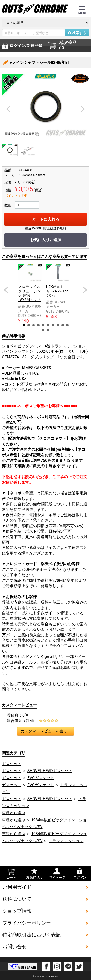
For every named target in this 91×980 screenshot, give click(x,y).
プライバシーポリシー (27, 923)
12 (48, 330)
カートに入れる (46, 219)
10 (67, 325)
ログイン (26, 46)
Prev (6, 290)
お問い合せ (15, 946)
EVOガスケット (41, 778)
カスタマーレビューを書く (45, 731)
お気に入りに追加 (46, 240)
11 (43, 330)
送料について (17, 899)
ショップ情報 (17, 911)
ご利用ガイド (17, 887)
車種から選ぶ (14, 813)
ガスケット (12, 764)
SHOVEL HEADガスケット (50, 771)
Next (85, 290)
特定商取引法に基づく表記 (32, 934)
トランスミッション (66, 841)
